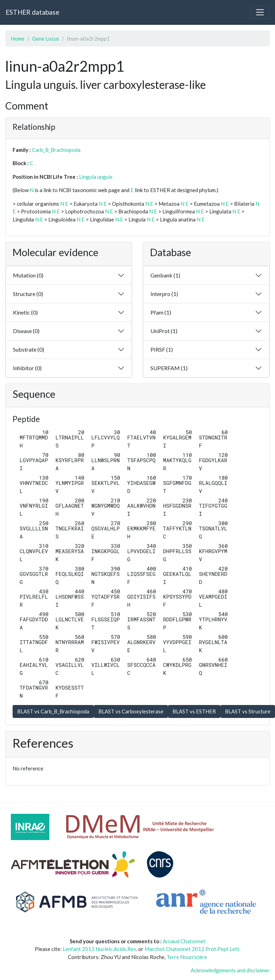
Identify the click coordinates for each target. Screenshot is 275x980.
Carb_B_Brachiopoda (56, 150)
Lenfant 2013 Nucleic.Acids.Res (99, 949)
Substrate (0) (29, 349)
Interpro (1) (164, 294)
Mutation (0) (28, 275)
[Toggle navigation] (260, 12)
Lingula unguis (96, 177)
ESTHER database (32, 12)
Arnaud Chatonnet (184, 941)
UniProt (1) (164, 331)
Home (18, 38)
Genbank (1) (165, 275)
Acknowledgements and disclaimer (230, 970)
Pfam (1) (161, 312)
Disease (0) (26, 331)
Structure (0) (28, 294)
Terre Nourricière (187, 957)
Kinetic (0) (25, 312)
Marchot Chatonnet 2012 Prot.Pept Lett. (192, 949)
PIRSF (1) (162, 349)
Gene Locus (46, 38)
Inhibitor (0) (27, 368)
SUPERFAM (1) (169, 368)
